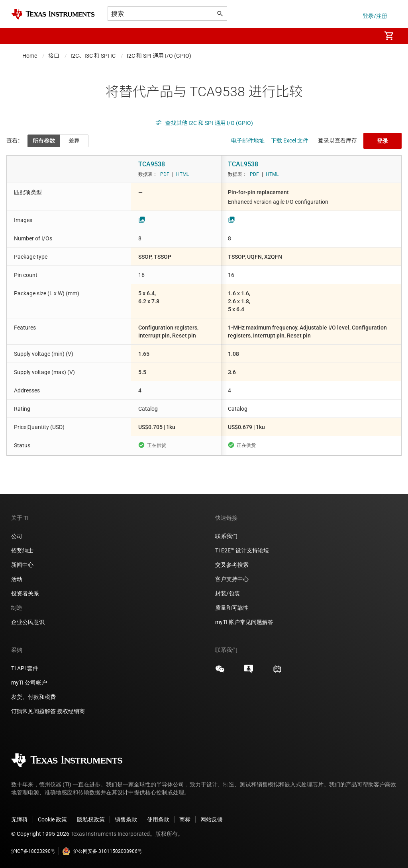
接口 (54, 56)
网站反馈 (212, 819)
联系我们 (226, 536)
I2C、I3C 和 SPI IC (93, 56)
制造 (17, 608)
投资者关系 (25, 593)
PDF (165, 174)
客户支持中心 (232, 579)
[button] (19, 36)
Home (30, 56)
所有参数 (44, 141)
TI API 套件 (25, 668)
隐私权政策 (91, 819)
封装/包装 (228, 593)
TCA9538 (152, 164)
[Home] (53, 14)
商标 (185, 819)
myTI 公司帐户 (29, 683)
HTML (182, 174)
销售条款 (126, 819)
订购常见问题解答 (33, 711)
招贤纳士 (22, 550)
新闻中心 (22, 565)
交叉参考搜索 (232, 565)
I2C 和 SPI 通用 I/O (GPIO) (159, 56)
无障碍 (20, 819)
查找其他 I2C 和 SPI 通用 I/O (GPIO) (204, 123)
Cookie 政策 (52, 819)
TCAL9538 (243, 164)
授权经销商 (71, 711)
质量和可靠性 (232, 608)
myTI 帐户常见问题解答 (244, 622)
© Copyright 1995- (40, 834)
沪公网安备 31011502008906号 (102, 851)
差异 (74, 141)
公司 (17, 536)
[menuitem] (367, 36)
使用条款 (158, 819)
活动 (17, 579)
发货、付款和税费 (33, 697)
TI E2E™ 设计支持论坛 (242, 550)
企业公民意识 (28, 622)
